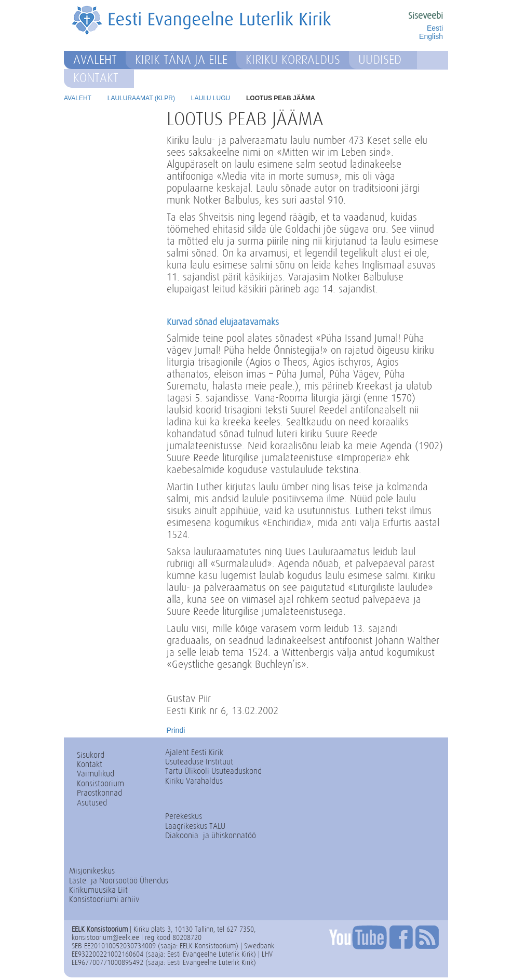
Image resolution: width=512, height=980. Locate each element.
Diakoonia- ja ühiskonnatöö (211, 835)
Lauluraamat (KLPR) (141, 98)
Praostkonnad (99, 793)
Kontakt (96, 78)
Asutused (92, 803)
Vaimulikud (96, 774)
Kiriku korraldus (293, 60)
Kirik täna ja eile (181, 60)
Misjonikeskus (92, 871)
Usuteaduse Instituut (199, 762)
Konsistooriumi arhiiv (104, 899)
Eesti (435, 28)
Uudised (380, 60)
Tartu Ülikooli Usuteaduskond (213, 771)
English (431, 36)
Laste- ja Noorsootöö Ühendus (119, 881)
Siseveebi (426, 16)
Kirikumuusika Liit (98, 890)
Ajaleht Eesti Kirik (194, 752)
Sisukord (91, 755)
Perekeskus (184, 816)
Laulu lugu (211, 98)
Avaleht (95, 60)
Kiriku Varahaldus (194, 781)
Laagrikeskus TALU (195, 826)
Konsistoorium (100, 783)
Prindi (176, 730)
